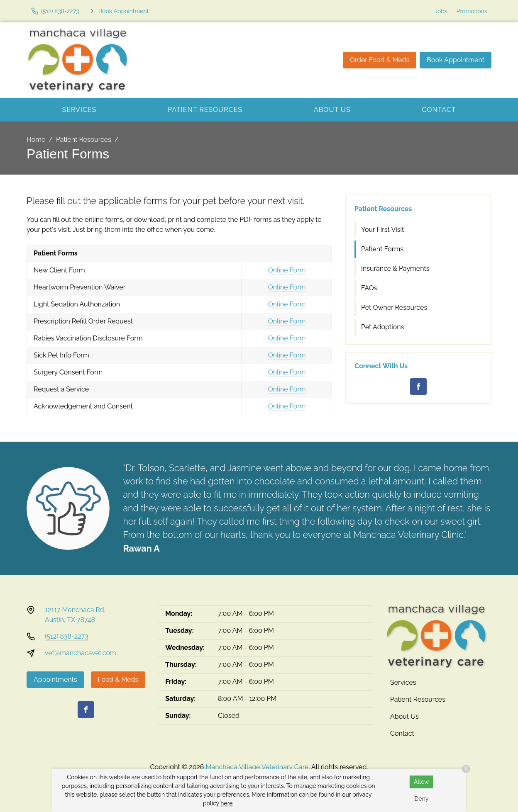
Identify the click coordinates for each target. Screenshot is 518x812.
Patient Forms (382, 249)
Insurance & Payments (395, 269)
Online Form (287, 270)
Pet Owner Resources (394, 308)
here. (227, 803)
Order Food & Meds (380, 60)
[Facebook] (418, 387)
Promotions (472, 11)
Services (79, 110)
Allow (421, 782)
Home (36, 140)
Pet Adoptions (382, 327)
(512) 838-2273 (67, 636)
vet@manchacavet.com (81, 653)
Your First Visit (382, 230)
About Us (332, 110)
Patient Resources (205, 110)
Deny (421, 799)
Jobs (441, 11)
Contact (439, 110)
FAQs (369, 288)
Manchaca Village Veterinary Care (257, 767)
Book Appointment (456, 60)
